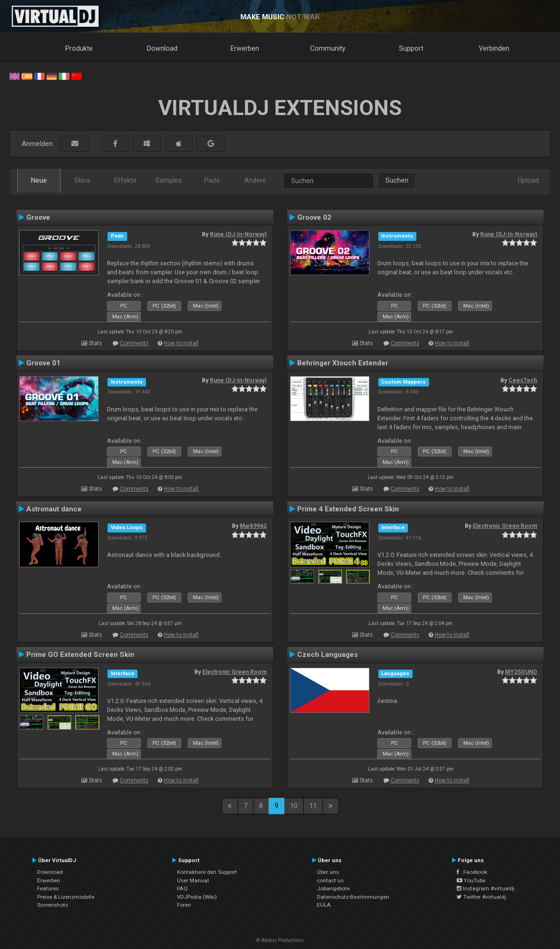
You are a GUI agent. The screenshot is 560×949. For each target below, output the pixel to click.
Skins (82, 180)
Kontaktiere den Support (207, 872)
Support (411, 48)
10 (294, 806)
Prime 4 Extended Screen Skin (348, 509)
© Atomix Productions (280, 940)
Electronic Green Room (505, 526)
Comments (134, 343)
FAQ (182, 888)
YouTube (471, 880)
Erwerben (245, 48)
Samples (169, 180)
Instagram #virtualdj (486, 888)
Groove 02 (314, 217)
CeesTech (523, 380)
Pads (212, 180)
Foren (184, 905)
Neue (39, 180)
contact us (330, 880)
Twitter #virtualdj (481, 897)
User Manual (193, 880)
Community (328, 48)
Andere (255, 180)
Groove (38, 217)
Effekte (125, 180)
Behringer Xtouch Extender (343, 363)
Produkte (79, 48)
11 (313, 806)
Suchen (397, 180)
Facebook (472, 872)
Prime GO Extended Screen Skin (80, 655)
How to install (181, 343)
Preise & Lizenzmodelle (66, 897)
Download (162, 48)
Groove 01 (43, 363)
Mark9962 (253, 526)
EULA (324, 905)
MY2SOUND (521, 672)
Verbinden (494, 48)
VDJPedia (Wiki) (197, 897)
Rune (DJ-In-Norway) (238, 234)
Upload (528, 180)
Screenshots (53, 905)
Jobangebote (333, 888)
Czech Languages (327, 655)
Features (48, 888)
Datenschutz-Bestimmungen (353, 897)
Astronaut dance (54, 509)
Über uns (328, 872)
